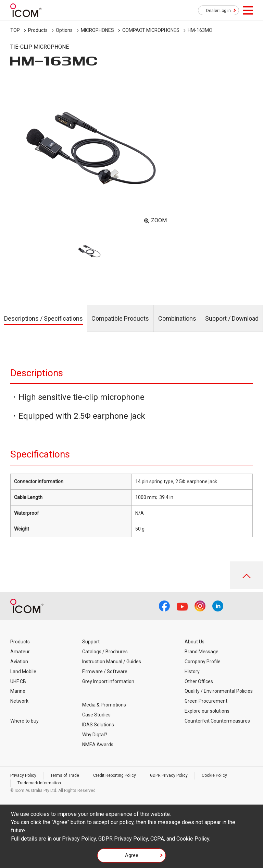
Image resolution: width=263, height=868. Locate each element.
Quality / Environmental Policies (219, 691)
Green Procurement (206, 701)
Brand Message (202, 652)
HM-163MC (200, 30)
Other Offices (199, 681)
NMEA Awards (98, 745)
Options (64, 30)
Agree (132, 855)
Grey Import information (108, 681)
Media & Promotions (104, 705)
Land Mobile (23, 671)
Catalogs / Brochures (105, 652)
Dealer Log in (218, 11)
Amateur (20, 652)
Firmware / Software (105, 671)
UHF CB (18, 681)
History (192, 671)
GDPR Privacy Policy (169, 775)
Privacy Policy (23, 775)
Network (19, 701)
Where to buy (24, 721)
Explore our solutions (207, 711)
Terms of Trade (65, 775)
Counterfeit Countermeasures (217, 721)
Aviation (19, 662)
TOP (15, 30)
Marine (18, 691)
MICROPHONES (97, 30)
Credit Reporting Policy (115, 775)
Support (91, 642)
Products (38, 30)
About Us (195, 642)
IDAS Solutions (98, 725)
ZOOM (159, 220)
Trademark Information (39, 783)
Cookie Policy (214, 775)
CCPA (157, 839)
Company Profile (203, 662)
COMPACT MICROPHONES (151, 30)
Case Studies (96, 715)
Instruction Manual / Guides (112, 662)
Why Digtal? (95, 735)
